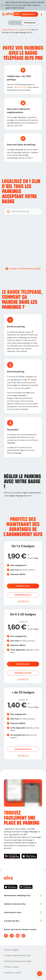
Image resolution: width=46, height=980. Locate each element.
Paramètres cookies (13, 973)
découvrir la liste (21, 87)
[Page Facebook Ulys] (6, 936)
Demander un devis (23, 595)
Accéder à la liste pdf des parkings (23, 268)
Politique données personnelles (18, 961)
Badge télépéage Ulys (10, 30)
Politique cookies (11, 967)
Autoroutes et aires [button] (23, 912)
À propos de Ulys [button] (23, 921)
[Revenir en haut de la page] (40, 974)
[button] (23, 601)
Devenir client (29, 14)
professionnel (24, 30)
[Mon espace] (42, 14)
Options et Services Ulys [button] (23, 904)
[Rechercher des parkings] (23, 211)
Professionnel (30, 23)
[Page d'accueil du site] (8, 878)
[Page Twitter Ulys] (12, 936)
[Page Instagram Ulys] (24, 936)
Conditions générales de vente (17, 955)
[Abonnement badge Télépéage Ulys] (14, 14)
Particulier (15, 23)
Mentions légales (11, 950)
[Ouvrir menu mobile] (3, 14)
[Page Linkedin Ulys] (18, 936)
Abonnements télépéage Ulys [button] (23, 895)
